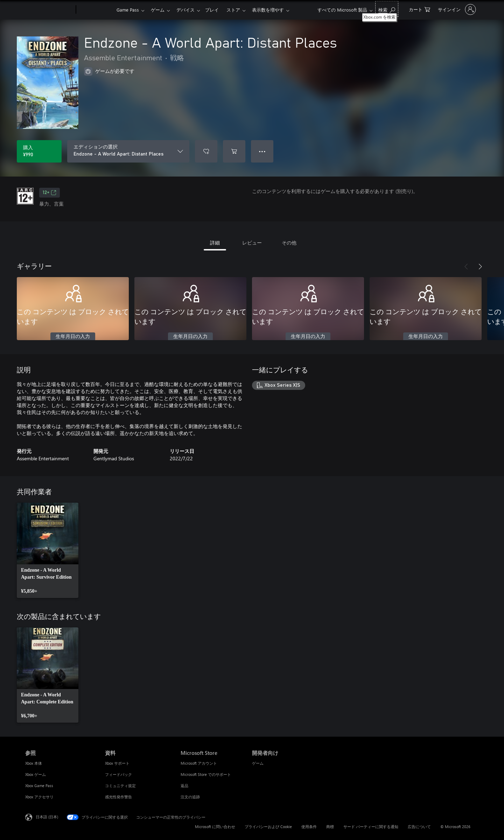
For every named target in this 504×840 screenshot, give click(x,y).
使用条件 (309, 827)
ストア (239, 10)
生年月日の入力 (73, 337)
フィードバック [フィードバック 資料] (118, 774)
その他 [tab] (289, 243)
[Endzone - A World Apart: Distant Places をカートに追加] (234, 151)
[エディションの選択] (128, 151)
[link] (48, 550)
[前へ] (466, 267)
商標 (330, 827)
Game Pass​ (128, 10)
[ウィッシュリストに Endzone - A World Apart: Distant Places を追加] (206, 151)
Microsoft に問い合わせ (215, 827)
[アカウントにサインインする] (456, 9)
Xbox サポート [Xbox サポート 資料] (117, 763)
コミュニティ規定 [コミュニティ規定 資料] (120, 786)
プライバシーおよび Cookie (268, 827)
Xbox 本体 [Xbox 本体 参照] (34, 763)
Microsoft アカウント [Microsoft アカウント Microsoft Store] (199, 763)
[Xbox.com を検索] (387, 9)
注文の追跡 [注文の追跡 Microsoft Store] (190, 797)
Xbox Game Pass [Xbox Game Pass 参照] (39, 786)
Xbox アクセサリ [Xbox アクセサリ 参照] (39, 797)
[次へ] (480, 267)
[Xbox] (95, 10)
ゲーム (159, 10)
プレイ (216, 10)
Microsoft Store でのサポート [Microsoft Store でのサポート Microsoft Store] (206, 774)
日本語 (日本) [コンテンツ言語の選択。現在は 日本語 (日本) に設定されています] (47, 817)
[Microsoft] (49, 10)
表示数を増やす (275, 10)
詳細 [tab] (215, 243)
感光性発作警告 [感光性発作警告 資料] (118, 797)
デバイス (188, 10)
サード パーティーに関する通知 (371, 827)
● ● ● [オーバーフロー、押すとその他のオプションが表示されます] (262, 151)
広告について (419, 827)
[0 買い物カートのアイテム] (419, 9)
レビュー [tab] (252, 243)
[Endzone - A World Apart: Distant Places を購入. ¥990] (39, 151)
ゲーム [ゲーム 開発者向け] (258, 763)
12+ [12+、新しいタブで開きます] (50, 193)
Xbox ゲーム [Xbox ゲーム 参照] (36, 774)
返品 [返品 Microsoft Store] (184, 786)
